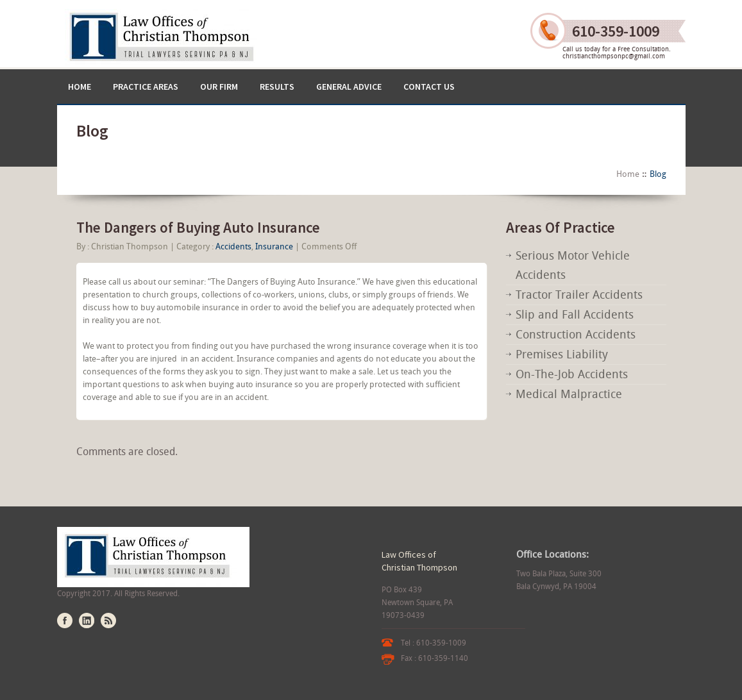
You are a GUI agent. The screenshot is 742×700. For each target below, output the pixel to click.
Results (277, 87)
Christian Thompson (130, 246)
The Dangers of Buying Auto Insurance (198, 227)
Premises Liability (562, 354)
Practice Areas (146, 87)
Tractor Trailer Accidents (579, 295)
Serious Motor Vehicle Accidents (573, 265)
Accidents (233, 246)
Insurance (274, 246)
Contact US (429, 87)
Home (80, 87)
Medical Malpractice (569, 394)
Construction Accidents (576, 334)
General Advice (349, 87)
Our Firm (219, 87)
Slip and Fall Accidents (575, 314)
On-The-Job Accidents (572, 374)
